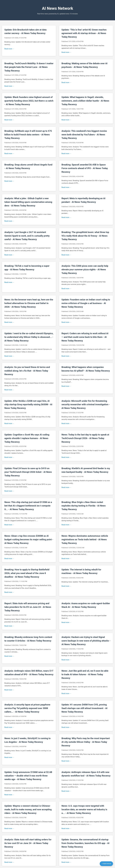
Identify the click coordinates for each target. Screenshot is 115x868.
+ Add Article (106, 864)
